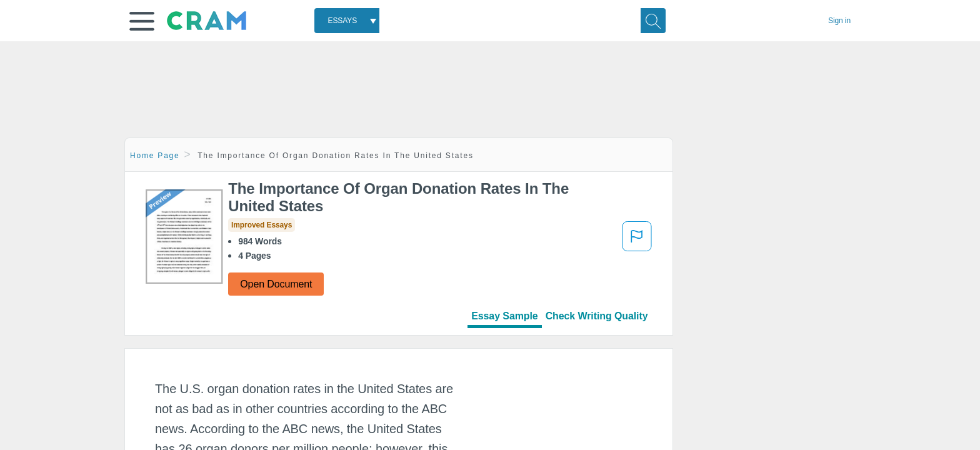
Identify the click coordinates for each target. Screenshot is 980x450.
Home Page (155, 156)
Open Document (276, 284)
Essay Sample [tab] (504, 316)
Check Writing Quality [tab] (597, 316)
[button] (142, 21)
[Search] (653, 21)
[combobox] (347, 21)
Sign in (839, 21)
